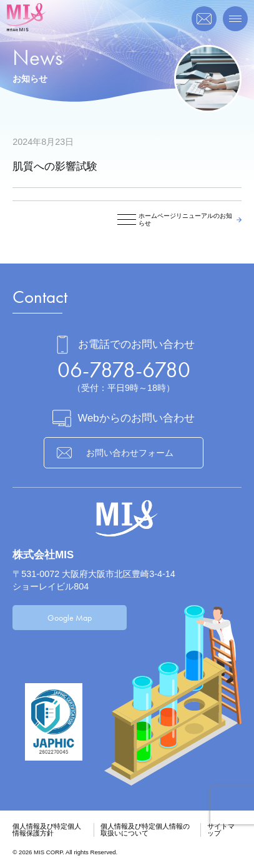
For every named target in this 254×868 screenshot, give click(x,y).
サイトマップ (221, 830)
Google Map (70, 618)
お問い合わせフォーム (130, 453)
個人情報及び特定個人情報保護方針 (47, 830)
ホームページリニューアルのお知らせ (185, 219)
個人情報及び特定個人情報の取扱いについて (145, 830)
